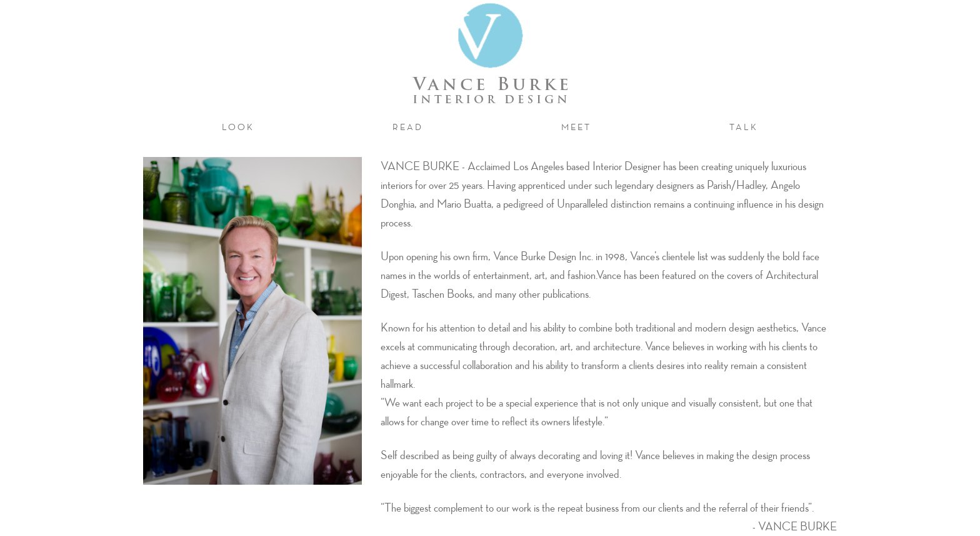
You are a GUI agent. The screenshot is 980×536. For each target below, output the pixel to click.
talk (744, 127)
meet (581, 126)
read (408, 127)
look (238, 127)
